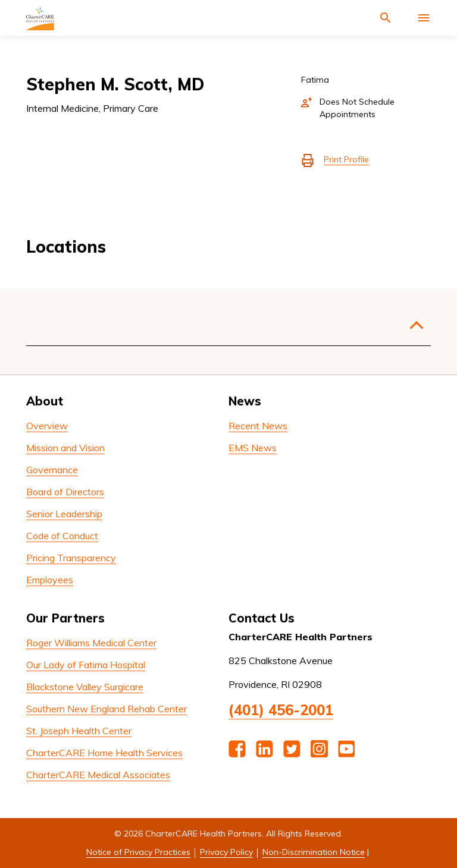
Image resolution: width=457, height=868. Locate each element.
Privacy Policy (226, 852)
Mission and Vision (65, 448)
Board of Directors (65, 492)
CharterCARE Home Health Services (104, 753)
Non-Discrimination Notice (314, 852)
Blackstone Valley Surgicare (85, 687)
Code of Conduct (62, 536)
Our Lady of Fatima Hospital (86, 665)
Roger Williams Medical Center (91, 643)
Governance (52, 470)
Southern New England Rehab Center (107, 709)
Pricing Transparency (71, 558)
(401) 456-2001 (281, 710)
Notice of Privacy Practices (138, 852)
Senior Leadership (64, 514)
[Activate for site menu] (424, 18)
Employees (50, 580)
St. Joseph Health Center (79, 731)
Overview (47, 426)
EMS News (253, 448)
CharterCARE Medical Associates (98, 775)
